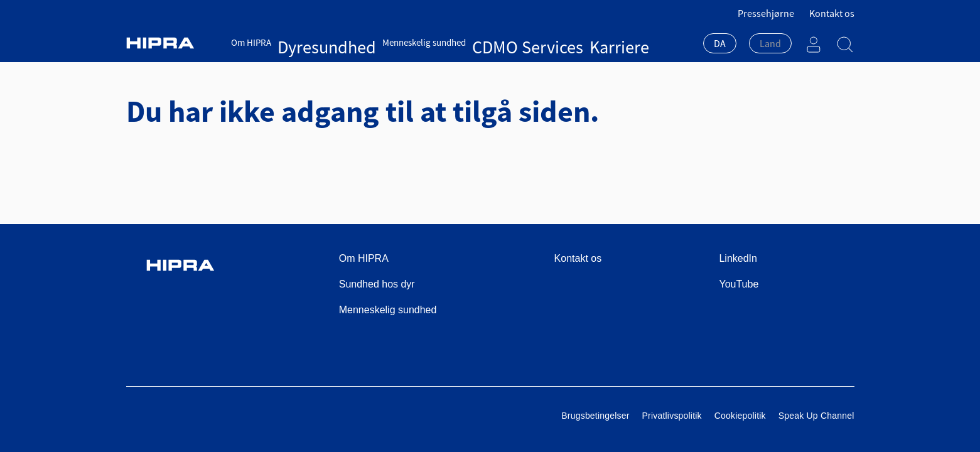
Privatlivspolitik (672, 416)
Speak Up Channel (816, 416)
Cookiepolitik (740, 416)
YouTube (739, 284)
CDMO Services (454, 42)
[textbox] (770, 43)
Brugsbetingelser (595, 416)
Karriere (505, 42)
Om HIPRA (251, 42)
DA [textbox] (720, 43)
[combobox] (720, 45)
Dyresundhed (303, 42)
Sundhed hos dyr (377, 284)
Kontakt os (832, 13)
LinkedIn (738, 258)
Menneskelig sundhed (376, 42)
